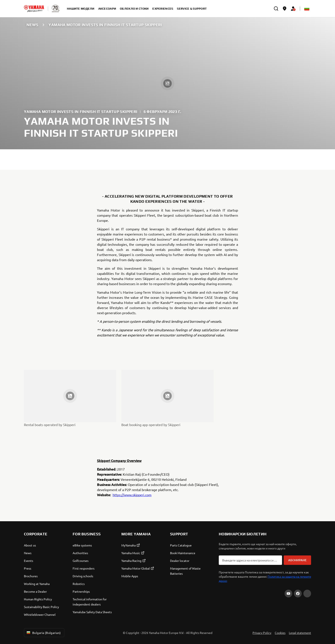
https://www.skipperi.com (132, 495)
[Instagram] (307, 594)
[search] (276, 9)
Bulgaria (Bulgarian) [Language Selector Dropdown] (43, 633)
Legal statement (300, 633)
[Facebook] (298, 594)
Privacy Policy (262, 633)
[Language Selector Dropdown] (307, 9)
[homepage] (34, 9)
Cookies (280, 633)
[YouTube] (288, 594)
